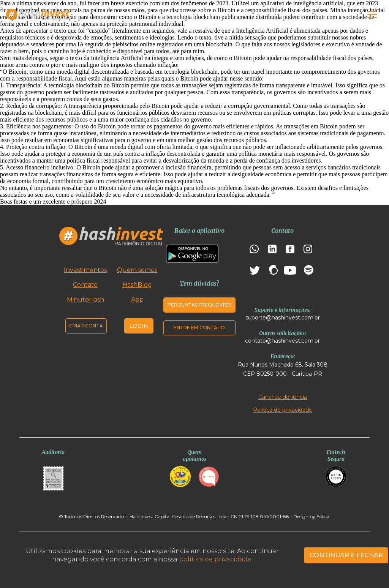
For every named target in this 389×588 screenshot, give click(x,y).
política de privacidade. (216, 559)
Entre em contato (199, 328)
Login (139, 326)
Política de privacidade (283, 410)
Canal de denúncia (283, 397)
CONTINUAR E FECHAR (346, 555)
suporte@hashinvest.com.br (283, 318)
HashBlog (137, 285)
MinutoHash (85, 300)
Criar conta (86, 326)
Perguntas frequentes (199, 305)
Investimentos (85, 270)
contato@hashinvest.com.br (282, 341)
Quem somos (137, 270)
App (137, 300)
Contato (85, 285)
